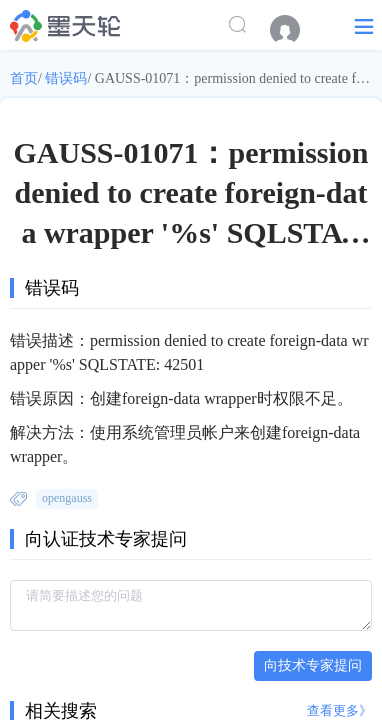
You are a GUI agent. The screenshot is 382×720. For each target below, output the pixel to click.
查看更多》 (339, 710)
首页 (24, 78)
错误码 (66, 78)
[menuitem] (295, 30)
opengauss (67, 498)
